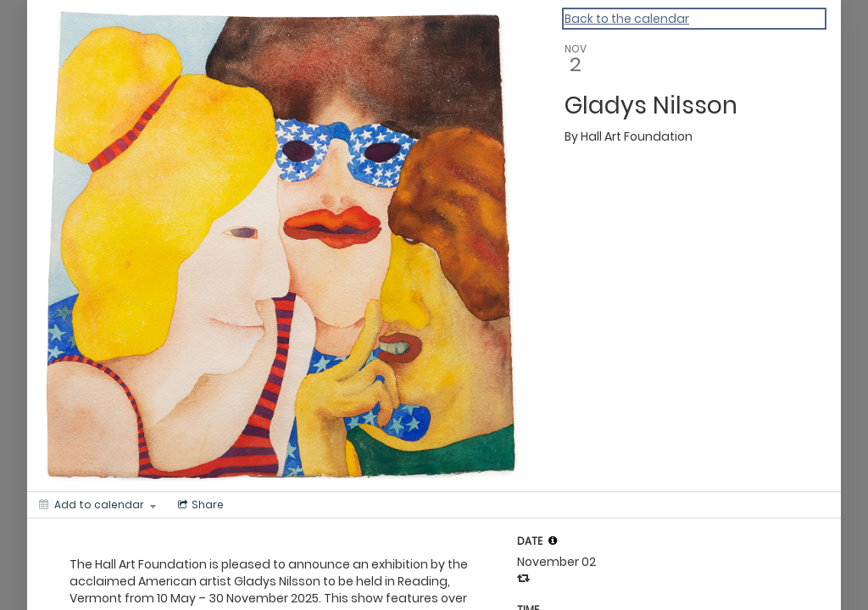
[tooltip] (553, 541)
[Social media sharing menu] (199, 505)
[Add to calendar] (97, 505)
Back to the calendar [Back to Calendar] (627, 19)
